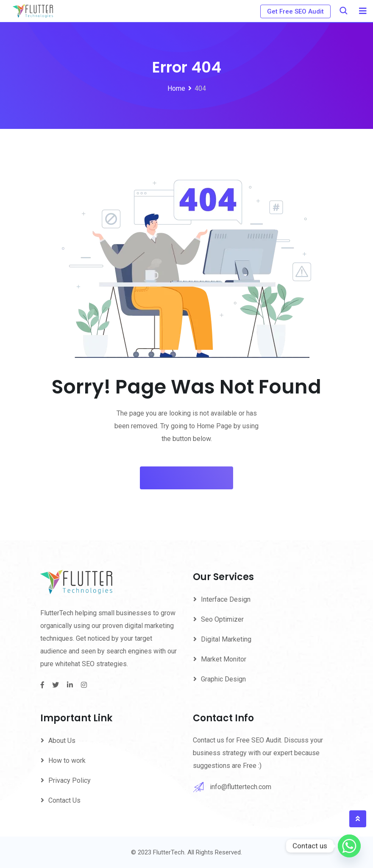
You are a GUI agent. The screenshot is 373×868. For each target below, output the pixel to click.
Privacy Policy (70, 780)
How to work (67, 761)
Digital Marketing (226, 639)
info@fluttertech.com (241, 787)
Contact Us (64, 800)
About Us (62, 741)
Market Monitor (224, 659)
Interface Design (226, 599)
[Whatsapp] (349, 846)
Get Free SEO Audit (295, 11)
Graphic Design (223, 679)
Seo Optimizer (222, 619)
